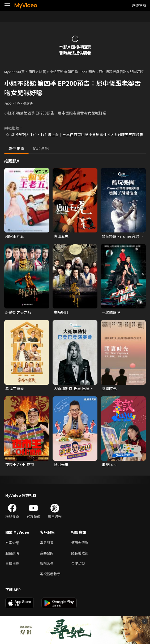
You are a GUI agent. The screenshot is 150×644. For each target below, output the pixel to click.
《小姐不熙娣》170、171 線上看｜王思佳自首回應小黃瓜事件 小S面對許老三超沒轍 (74, 134)
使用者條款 (80, 543)
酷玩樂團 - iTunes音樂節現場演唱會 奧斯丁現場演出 (123, 236)
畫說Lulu (109, 464)
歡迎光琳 (61, 464)
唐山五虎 (61, 236)
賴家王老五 (15, 236)
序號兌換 (139, 5)
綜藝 (42, 72)
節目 (32, 72)
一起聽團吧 (111, 312)
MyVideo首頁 (14, 72)
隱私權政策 (80, 553)
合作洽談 (78, 563)
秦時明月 (61, 312)
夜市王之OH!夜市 (20, 464)
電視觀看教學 (50, 574)
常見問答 (47, 543)
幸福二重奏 (15, 388)
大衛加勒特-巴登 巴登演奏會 (73, 388)
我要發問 (47, 553)
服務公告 (47, 563)
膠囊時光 (109, 388)
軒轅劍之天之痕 (18, 312)
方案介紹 (12, 543)
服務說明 (12, 553)
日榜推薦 (12, 563)
